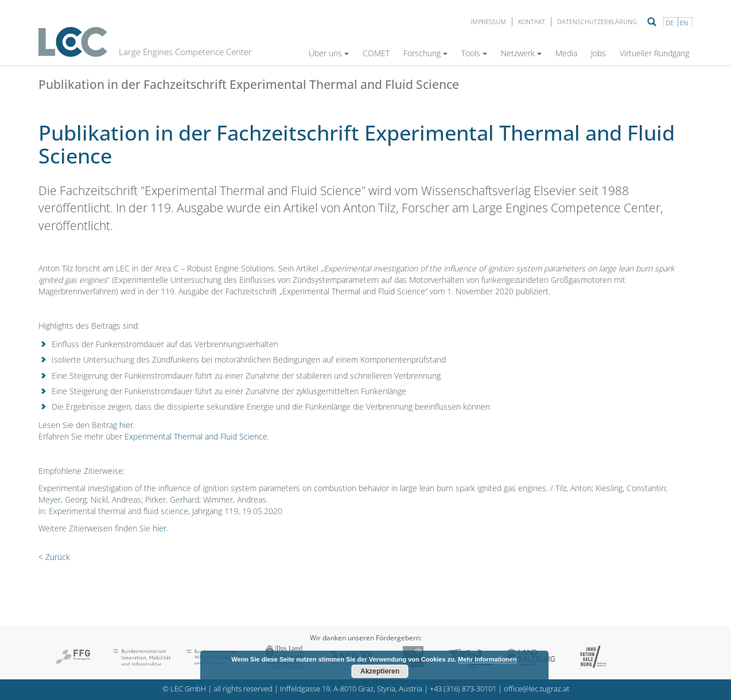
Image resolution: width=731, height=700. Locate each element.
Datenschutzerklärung (597, 22)
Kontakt (532, 22)
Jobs (598, 53)
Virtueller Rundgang (654, 53)
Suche (652, 22)
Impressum (488, 22)
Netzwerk (521, 53)
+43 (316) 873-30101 (463, 689)
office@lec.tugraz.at (536, 689)
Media (566, 53)
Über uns (329, 53)
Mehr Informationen (487, 659)
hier (126, 425)
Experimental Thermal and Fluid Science (196, 436)
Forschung (425, 53)
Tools (474, 53)
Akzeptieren (380, 671)
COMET (376, 53)
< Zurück (54, 557)
